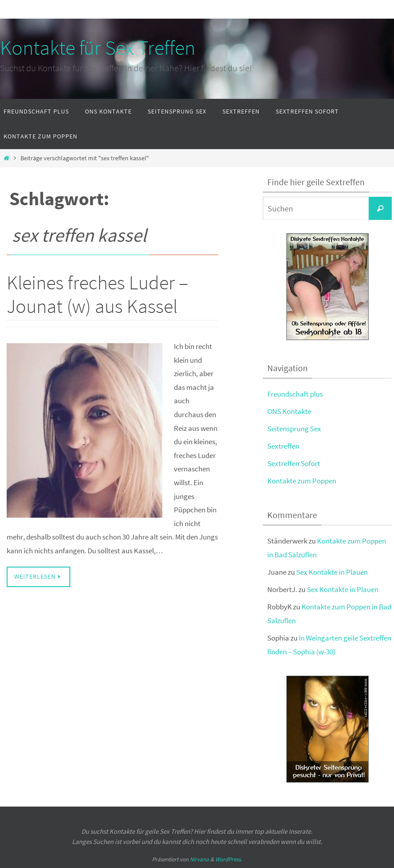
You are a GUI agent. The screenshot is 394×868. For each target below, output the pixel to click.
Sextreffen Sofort (294, 463)
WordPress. (229, 859)
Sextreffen (283, 446)
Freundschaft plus (295, 394)
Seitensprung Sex (294, 429)
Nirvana (199, 859)
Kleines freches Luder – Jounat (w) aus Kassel (97, 294)
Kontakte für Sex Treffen (98, 48)
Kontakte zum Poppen (302, 481)
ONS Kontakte (289, 411)
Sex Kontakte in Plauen (332, 572)
